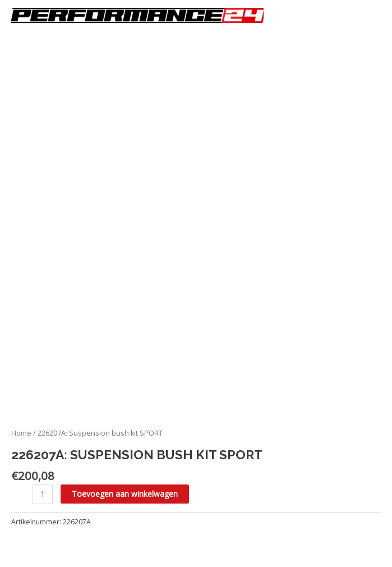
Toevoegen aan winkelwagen (125, 494)
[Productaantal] (43, 494)
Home (21, 433)
